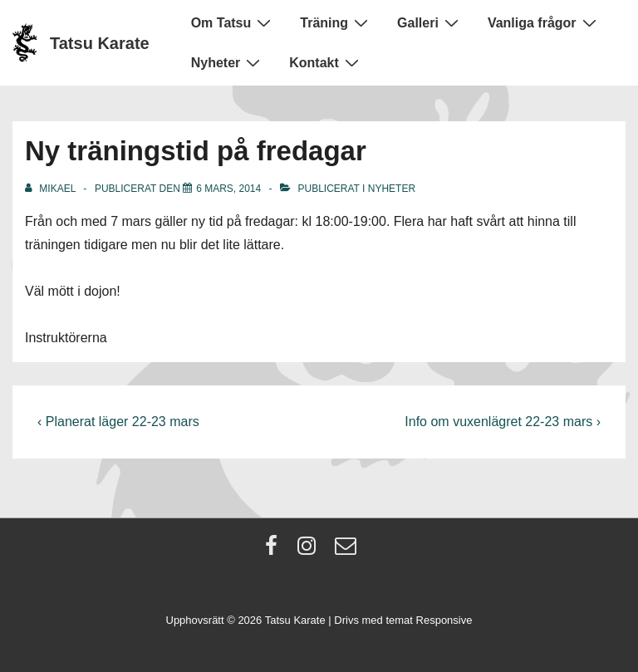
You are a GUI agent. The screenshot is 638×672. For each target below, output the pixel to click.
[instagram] (310, 551)
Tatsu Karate (100, 43)
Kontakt (326, 62)
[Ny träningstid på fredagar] (228, 189)
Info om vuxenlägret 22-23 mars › (503, 422)
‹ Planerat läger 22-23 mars (118, 422)
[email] (348, 551)
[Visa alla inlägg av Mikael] (52, 189)
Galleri (430, 22)
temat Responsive (429, 620)
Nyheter (228, 62)
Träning (336, 22)
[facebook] (275, 551)
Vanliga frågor (544, 22)
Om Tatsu (233, 22)
